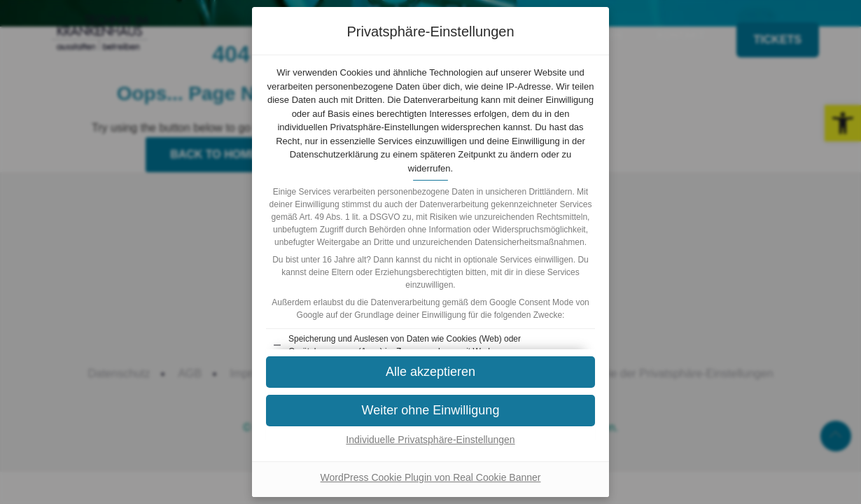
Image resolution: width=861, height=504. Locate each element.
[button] (430, 372)
